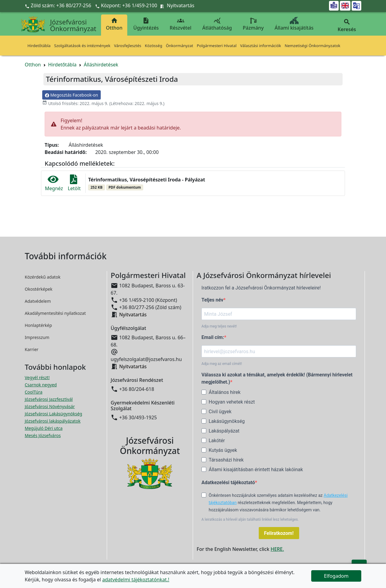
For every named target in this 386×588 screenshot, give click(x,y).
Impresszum (37, 337)
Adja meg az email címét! (222, 364)
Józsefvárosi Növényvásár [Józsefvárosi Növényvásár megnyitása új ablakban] (50, 406)
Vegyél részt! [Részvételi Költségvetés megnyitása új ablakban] (37, 377)
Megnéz (54, 183)
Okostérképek (39, 289)
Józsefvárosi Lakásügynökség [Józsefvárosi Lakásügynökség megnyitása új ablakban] (53, 414)
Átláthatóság (217, 24)
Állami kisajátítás (294, 24)
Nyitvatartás (180, 5)
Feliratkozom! (279, 533)
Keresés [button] (347, 26)
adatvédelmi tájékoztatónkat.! (136, 580)
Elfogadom (336, 576)
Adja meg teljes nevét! (219, 326)
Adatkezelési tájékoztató (228, 483)
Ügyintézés (146, 24)
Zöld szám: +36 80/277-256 (59, 5)
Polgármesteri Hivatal (217, 46)
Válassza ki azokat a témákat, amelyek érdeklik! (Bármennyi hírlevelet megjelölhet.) (277, 378)
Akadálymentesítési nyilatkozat (55, 313)
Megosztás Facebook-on (71, 95)
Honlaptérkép (38, 325)
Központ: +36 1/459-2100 (129, 5)
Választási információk (261, 46)
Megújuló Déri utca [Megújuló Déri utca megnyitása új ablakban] (44, 428)
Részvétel (181, 24)
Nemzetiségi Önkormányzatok (313, 46)
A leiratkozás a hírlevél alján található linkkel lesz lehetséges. (250, 519)
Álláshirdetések (101, 65)
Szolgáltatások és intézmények (82, 46)
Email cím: (213, 337)
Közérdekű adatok (43, 277)
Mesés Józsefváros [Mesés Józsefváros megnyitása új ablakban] (43, 435)
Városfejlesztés (128, 46)
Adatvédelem (38, 301)
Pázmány (253, 24)
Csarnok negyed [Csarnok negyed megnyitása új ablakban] (41, 385)
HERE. (277, 549)
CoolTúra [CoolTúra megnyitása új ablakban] (34, 392)
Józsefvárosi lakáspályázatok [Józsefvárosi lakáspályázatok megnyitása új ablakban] (53, 421)
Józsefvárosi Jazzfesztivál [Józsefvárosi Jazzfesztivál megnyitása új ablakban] (49, 399)
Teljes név (212, 300)
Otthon (114, 24)
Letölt (74, 183)
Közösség (153, 46)
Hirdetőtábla (39, 46)
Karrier (32, 349)
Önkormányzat (180, 46)
